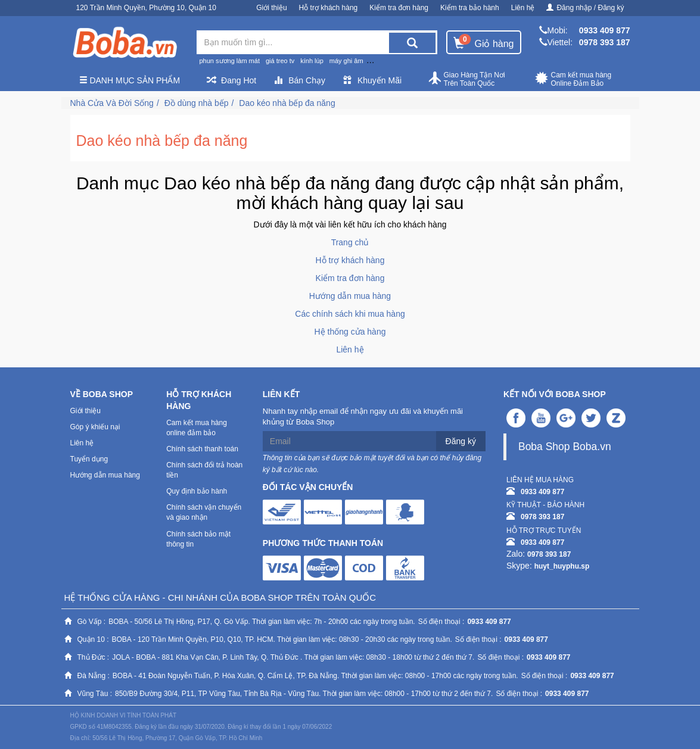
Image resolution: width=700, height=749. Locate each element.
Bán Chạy (300, 80)
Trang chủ (350, 242)
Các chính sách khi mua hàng (350, 314)
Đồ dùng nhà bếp (197, 103)
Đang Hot (231, 80)
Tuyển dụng (89, 459)
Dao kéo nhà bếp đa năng (287, 103)
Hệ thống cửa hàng (350, 332)
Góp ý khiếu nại (95, 427)
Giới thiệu (271, 8)
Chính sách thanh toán (202, 449)
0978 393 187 (605, 42)
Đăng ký (461, 441)
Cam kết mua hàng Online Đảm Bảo (573, 79)
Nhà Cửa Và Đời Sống (112, 103)
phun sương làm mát (230, 61)
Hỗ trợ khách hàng (329, 8)
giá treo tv (280, 61)
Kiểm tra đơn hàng (399, 8)
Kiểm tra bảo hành (470, 8)
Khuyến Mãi (372, 80)
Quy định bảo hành (197, 491)
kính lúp (312, 61)
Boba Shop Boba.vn (565, 447)
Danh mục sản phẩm (130, 80)
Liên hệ (523, 8)
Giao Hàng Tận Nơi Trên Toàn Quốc (466, 79)
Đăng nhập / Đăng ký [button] (585, 8)
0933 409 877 (605, 30)
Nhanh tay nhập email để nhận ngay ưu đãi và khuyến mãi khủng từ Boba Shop (363, 417)
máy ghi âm (346, 61)
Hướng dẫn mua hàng (350, 296)
